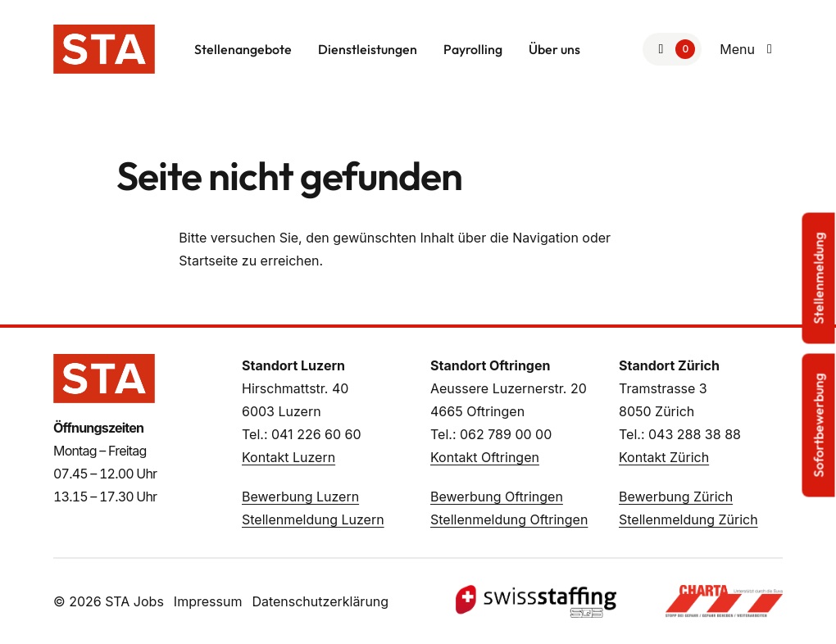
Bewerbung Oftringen (497, 497)
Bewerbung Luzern (300, 497)
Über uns (554, 49)
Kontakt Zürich (664, 457)
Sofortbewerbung (819, 426)
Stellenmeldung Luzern (313, 519)
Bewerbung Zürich (676, 497)
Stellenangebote (243, 49)
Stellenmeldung (819, 279)
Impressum (208, 601)
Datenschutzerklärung (320, 601)
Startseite (208, 261)
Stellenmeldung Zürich (688, 519)
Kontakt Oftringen (485, 457)
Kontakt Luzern (289, 457)
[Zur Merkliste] (672, 49)
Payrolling (473, 49)
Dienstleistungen (368, 49)
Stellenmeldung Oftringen (509, 519)
